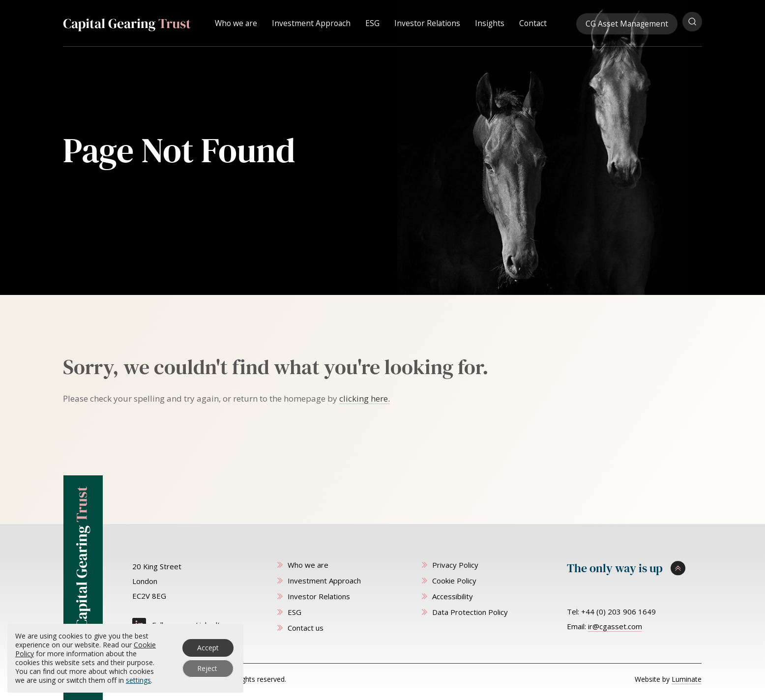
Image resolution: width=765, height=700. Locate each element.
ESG (372, 22)
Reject (207, 668)
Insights (490, 22)
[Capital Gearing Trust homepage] (127, 23)
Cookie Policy (454, 581)
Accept (208, 648)
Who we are (236, 22)
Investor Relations (427, 22)
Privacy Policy (455, 565)
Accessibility (453, 596)
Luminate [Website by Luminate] (687, 679)
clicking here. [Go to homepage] (365, 398)
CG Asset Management (627, 22)
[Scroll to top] (634, 568)
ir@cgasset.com (615, 626)
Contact (533, 22)
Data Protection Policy (470, 612)
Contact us (306, 628)
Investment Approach (311, 22)
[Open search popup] (692, 22)
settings (138, 680)
